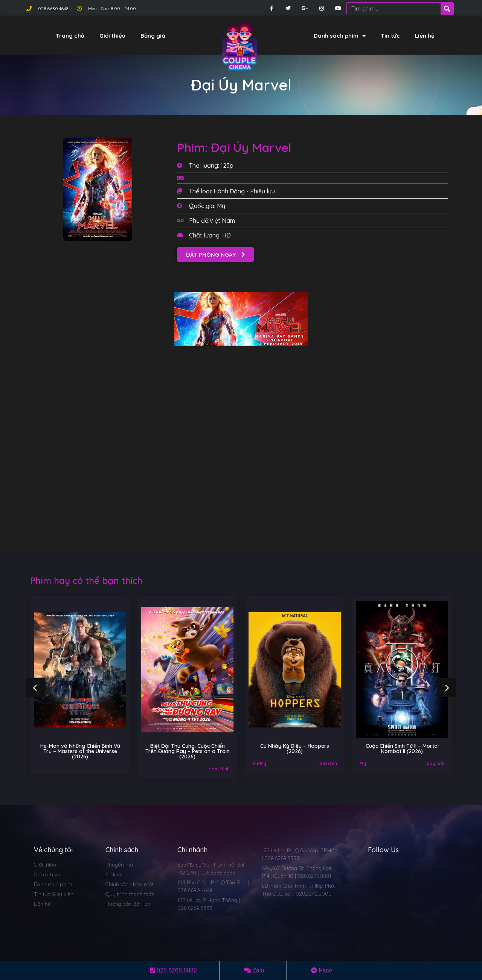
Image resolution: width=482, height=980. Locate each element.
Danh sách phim (340, 36)
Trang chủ (70, 36)
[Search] (447, 9)
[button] (215, 255)
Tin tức (390, 36)
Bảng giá (153, 36)
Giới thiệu (112, 36)
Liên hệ (425, 36)
